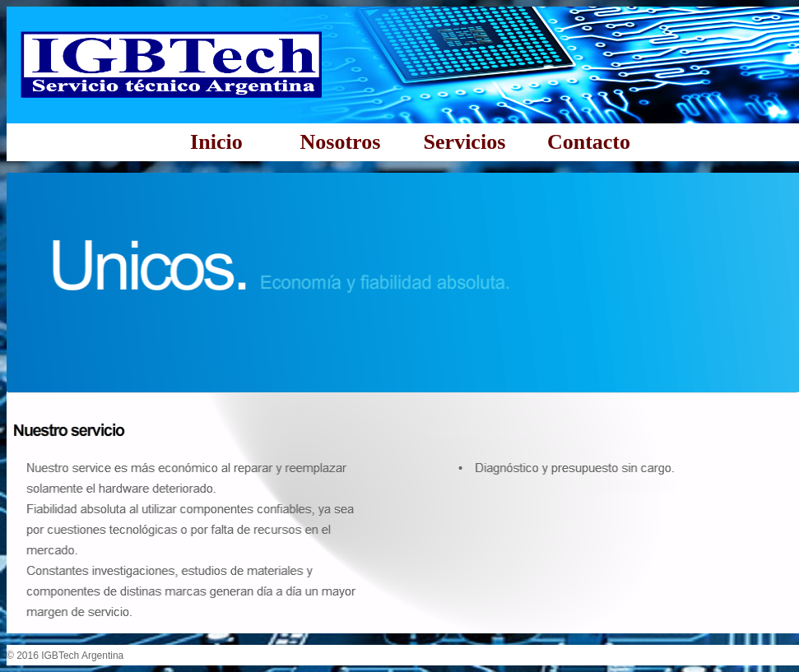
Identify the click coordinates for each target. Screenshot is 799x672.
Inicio (216, 142)
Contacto (589, 142)
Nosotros (341, 142)
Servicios (465, 142)
